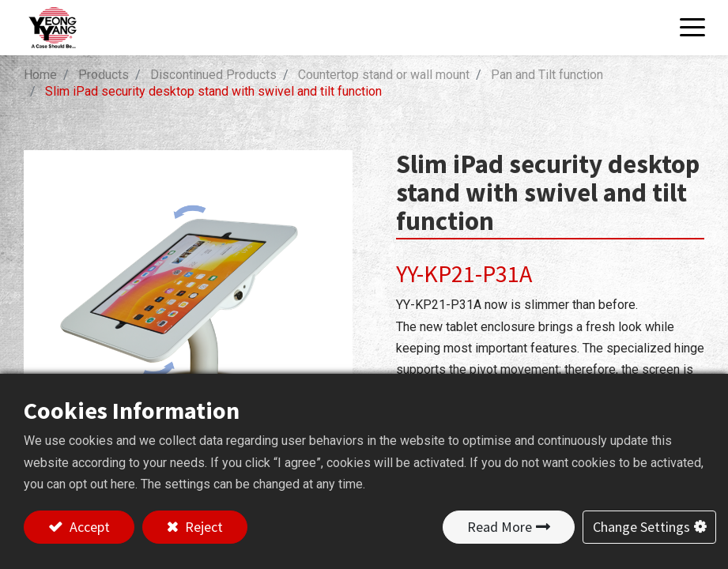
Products (104, 75)
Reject (202, 527)
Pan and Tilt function (547, 75)
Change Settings (641, 527)
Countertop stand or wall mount (384, 75)
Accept (88, 527)
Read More (500, 527)
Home (40, 75)
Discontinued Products (213, 75)
